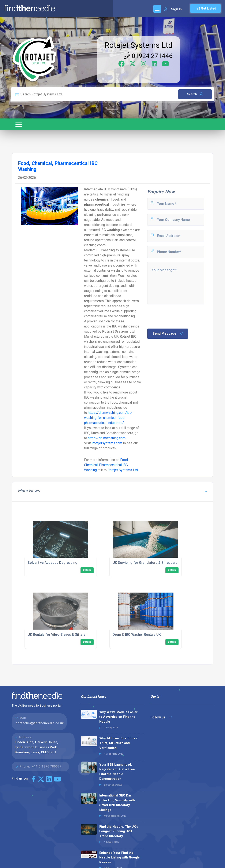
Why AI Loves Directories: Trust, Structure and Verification (119, 743)
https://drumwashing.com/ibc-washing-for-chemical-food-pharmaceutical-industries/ (108, 418)
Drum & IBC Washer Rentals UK (137, 635)
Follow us (161, 717)
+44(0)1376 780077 (47, 766)
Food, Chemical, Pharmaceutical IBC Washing (106, 465)
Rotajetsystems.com (107, 443)
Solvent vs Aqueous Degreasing (52, 563)
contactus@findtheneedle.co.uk (40, 723)
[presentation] (179, 316)
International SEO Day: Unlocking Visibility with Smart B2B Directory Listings (117, 803)
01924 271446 (148, 56)
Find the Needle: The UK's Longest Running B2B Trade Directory (119, 831)
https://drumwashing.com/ (107, 438)
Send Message (168, 334)
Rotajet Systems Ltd (139, 45)
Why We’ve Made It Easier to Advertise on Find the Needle (118, 717)
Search (195, 94)
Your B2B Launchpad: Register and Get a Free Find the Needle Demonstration (117, 772)
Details (87, 570)
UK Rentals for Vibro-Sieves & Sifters (57, 635)
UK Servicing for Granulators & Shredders (145, 563)
